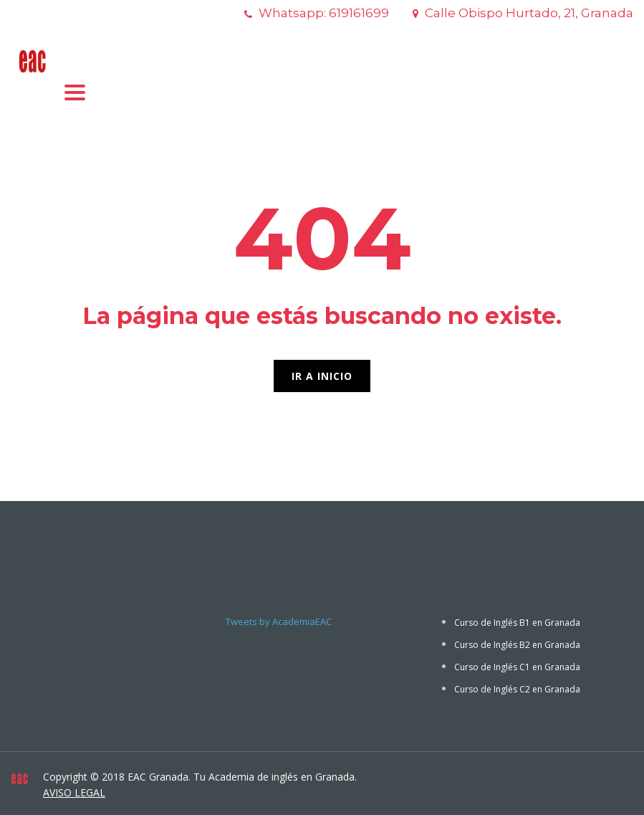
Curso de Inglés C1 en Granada (517, 667)
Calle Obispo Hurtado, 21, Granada (529, 13)
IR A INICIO (322, 376)
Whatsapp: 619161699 (324, 13)
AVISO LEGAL (74, 792)
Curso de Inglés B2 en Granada (517, 645)
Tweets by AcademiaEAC (279, 621)
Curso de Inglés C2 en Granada (517, 689)
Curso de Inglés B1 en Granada (517, 623)
